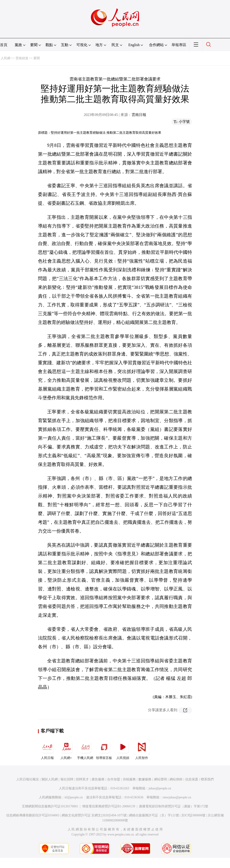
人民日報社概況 (28, 779)
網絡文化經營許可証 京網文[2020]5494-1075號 (94, 815)
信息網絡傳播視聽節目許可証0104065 (33, 815)
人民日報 (47, 749)
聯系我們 (207, 779)
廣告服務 (98, 779)
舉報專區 (179, 45)
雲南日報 (139, 115)
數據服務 (145, 779)
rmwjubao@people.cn (177, 797)
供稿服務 (129, 779)
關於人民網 (50, 779)
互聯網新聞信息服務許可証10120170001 (50, 806)
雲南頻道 (22, 58)
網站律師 (176, 779)
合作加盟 (114, 779)
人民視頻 (123, 749)
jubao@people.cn (160, 788)
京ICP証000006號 (193, 815)
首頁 (4, 45)
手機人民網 (85, 749)
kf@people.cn (74, 797)
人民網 (6, 58)
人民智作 (142, 749)
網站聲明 (161, 779)
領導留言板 (104, 749)
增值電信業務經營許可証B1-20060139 (109, 806)
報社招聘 (67, 779)
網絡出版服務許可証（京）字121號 (154, 815)
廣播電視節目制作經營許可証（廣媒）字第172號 (174, 806)
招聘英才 (82, 779)
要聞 (37, 58)
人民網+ (66, 749)
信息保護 (192, 779)
